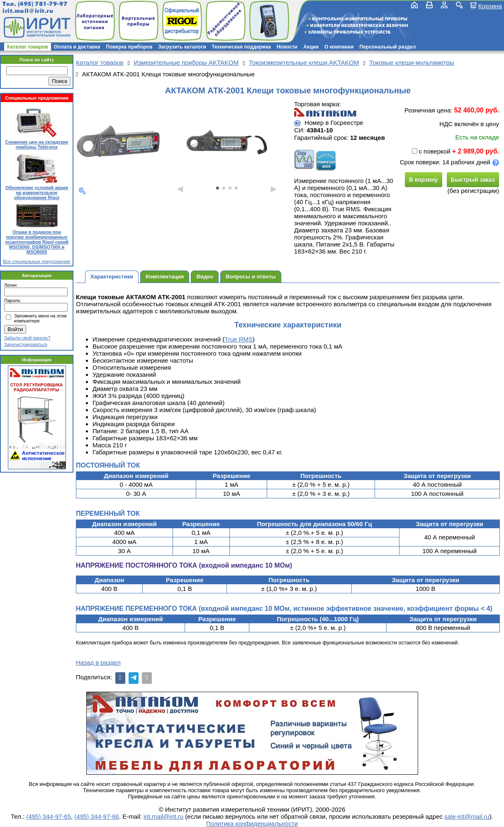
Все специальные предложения (37, 261)
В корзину (424, 180)
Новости (287, 47)
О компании (339, 47)
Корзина (490, 6)
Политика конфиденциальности (252, 823)
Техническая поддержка (241, 47)
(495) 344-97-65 (49, 816)
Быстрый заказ (473, 180)
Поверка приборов (129, 47)
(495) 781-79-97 (43, 4)
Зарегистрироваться (26, 344)
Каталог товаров (28, 47)
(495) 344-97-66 (97, 816)
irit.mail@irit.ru (28, 11)
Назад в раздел (98, 662)
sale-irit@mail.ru (467, 816)
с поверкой (431, 151)
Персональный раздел (388, 47)
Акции (311, 47)
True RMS (239, 339)
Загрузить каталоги (182, 47)
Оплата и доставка (77, 47)
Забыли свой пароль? (27, 338)
